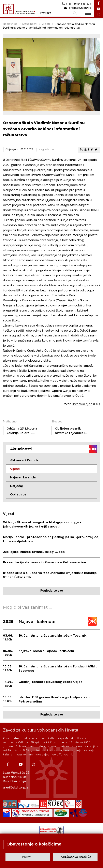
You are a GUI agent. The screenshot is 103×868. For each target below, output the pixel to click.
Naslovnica (10, 24)
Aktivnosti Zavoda (24, 460)
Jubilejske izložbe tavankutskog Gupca (34, 552)
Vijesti (46, 24)
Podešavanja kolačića (75, 857)
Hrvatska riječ (82, 404)
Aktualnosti (30, 24)
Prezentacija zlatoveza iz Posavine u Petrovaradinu (45, 563)
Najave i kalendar (24, 477)
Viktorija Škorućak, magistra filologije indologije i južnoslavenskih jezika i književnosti (42, 525)
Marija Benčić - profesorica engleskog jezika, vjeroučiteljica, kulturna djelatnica (51, 539)
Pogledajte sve (52, 591)
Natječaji (17, 486)
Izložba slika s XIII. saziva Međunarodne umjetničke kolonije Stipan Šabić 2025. (50, 575)
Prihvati (28, 857)
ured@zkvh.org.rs (16, 788)
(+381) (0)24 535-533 (76, 4)
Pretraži (75, 13)
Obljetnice (18, 494)
